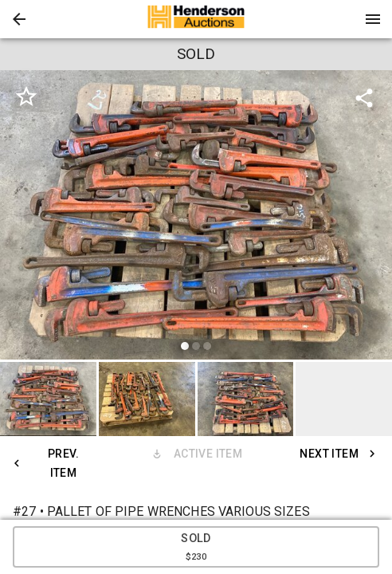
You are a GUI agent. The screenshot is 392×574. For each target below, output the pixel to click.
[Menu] (373, 19)
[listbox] (196, 217)
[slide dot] (185, 346)
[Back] (19, 19)
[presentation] (196, 19)
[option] (196, 217)
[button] (19, 19)
